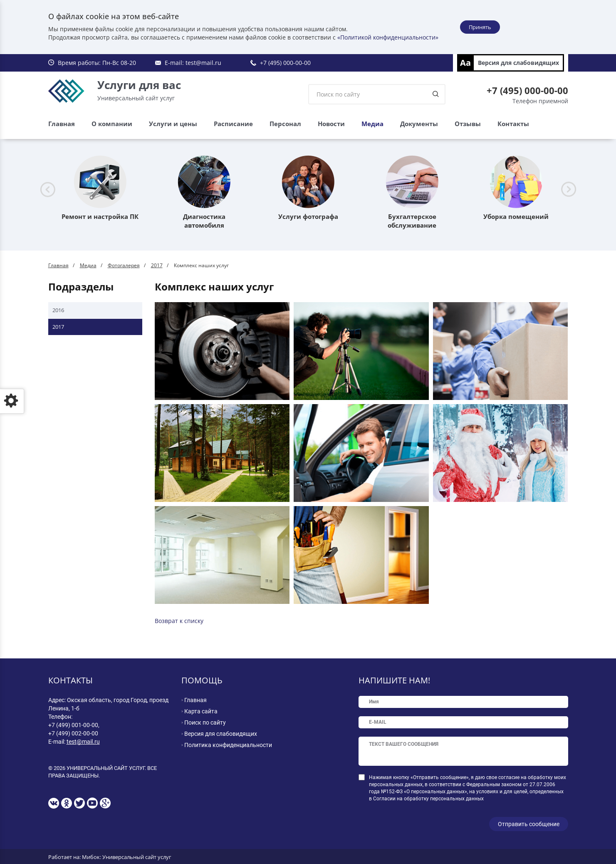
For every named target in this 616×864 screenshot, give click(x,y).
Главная (62, 124)
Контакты (513, 124)
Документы (419, 124)
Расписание (233, 124)
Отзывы (468, 124)
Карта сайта (201, 711)
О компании (112, 124)
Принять (480, 27)
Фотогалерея (124, 265)
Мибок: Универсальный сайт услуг (127, 856)
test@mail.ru (203, 63)
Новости (331, 124)
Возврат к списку (179, 621)
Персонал (285, 124)
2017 (157, 265)
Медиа (372, 124)
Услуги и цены (173, 124)
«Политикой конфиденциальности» (388, 37)
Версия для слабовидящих (518, 63)
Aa (465, 63)
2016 (58, 310)
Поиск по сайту (205, 722)
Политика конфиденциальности (228, 745)
